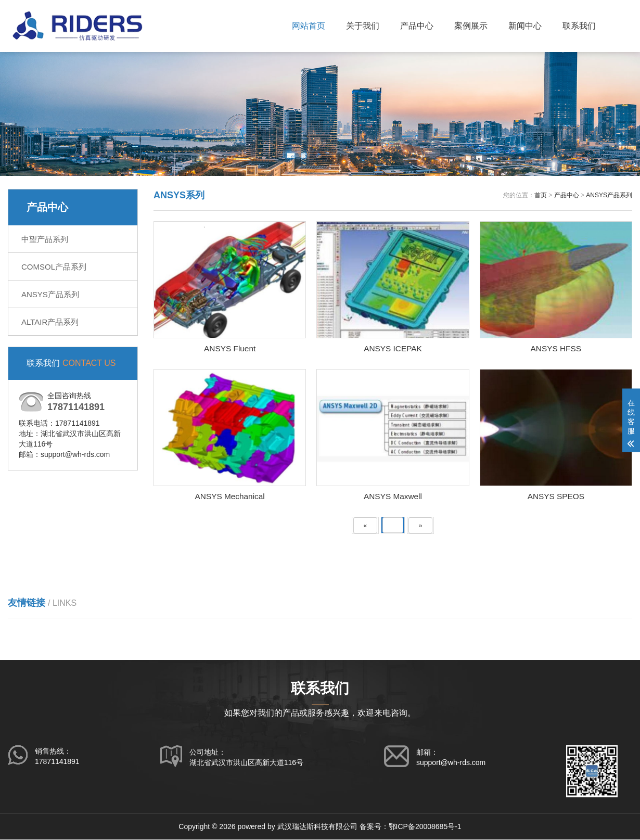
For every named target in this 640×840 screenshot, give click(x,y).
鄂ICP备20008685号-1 (425, 827)
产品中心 (417, 26)
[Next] (421, 526)
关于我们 (363, 26)
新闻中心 (525, 26)
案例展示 (471, 26)
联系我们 (579, 26)
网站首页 (309, 26)
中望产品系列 (45, 239)
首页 (541, 195)
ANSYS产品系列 (50, 294)
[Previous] (366, 526)
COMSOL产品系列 (54, 267)
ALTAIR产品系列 (50, 322)
